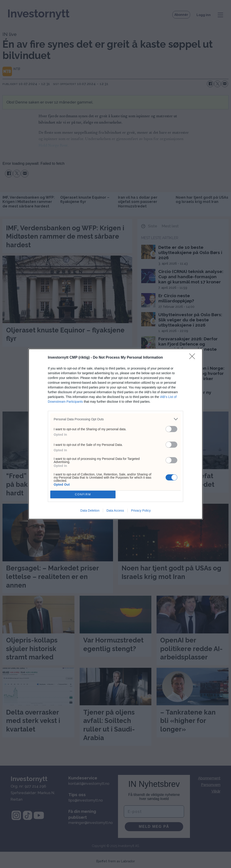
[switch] (171, 429)
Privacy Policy (141, 510)
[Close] (194, 358)
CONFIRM (83, 495)
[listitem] (115, 419)
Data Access (115, 510)
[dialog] (115, 434)
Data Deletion (90, 510)
